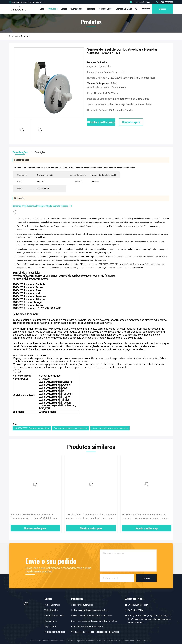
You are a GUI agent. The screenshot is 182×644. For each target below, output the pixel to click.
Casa (42, 9)
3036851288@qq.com (140, 2)
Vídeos (64, 9)
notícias (91, 9)
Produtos (53, 9)
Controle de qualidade (54, 616)
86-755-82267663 (164, 2)
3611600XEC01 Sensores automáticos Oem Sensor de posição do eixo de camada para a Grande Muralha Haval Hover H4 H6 (145, 517)
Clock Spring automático (82, 605)
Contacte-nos (50, 621)
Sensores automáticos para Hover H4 (71, 428)
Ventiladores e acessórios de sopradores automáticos (95, 632)
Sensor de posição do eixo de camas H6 (110, 428)
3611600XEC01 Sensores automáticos (32, 428)
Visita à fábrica (51, 610)
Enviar (146, 578)
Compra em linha (124, 9)
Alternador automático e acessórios (87, 626)
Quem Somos (77, 9)
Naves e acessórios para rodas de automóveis (91, 616)
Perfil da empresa (52, 605)
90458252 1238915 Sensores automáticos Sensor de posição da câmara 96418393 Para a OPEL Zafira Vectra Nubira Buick (35, 517)
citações (162, 9)
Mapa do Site (50, 626)
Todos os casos (105, 9)
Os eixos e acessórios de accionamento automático (94, 621)
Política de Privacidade (55, 632)
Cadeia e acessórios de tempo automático (90, 610)
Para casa (14, 36)
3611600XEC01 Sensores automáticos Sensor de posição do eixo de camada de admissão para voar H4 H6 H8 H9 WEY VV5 (91, 517)
